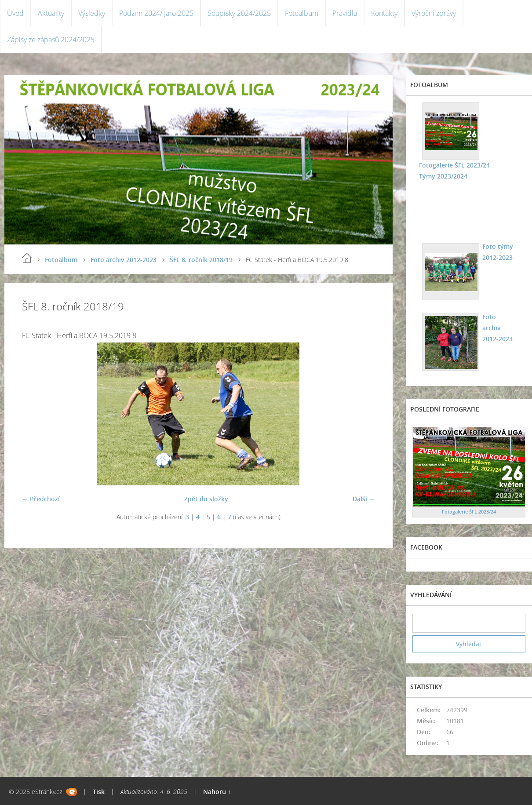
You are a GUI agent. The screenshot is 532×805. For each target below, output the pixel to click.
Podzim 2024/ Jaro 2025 (156, 13)
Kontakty (384, 13)
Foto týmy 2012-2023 (498, 252)
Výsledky (92, 13)
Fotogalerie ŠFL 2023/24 (454, 165)
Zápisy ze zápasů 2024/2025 (51, 40)
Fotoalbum (302, 13)
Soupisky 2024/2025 (239, 13)
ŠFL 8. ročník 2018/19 (201, 260)
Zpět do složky (206, 499)
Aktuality (51, 13)
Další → (364, 499)
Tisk (99, 792)
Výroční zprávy (434, 13)
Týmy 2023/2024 (443, 176)
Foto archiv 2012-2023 (124, 260)
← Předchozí (41, 499)
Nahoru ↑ (217, 792)
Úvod (15, 13)
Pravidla (345, 13)
